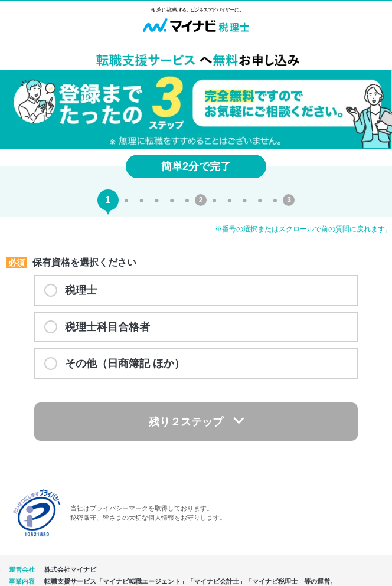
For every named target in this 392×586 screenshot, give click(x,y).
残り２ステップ (186, 422)
